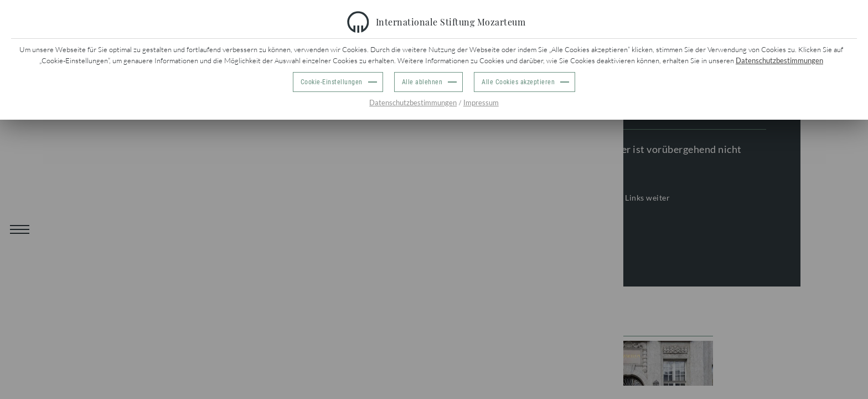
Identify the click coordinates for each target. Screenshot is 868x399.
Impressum (481, 103)
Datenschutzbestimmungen (779, 60)
